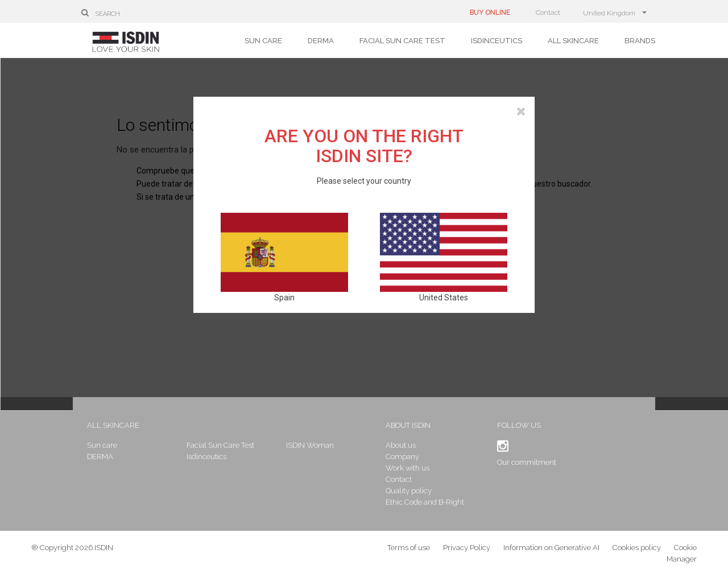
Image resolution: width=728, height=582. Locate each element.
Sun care (263, 41)
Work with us (408, 468)
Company (402, 457)
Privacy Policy (467, 548)
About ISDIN (408, 425)
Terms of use (409, 548)
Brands (640, 41)
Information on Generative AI (551, 548)
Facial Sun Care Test (402, 41)
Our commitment (527, 462)
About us (401, 445)
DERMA (321, 41)
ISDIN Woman (310, 445)
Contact (548, 13)
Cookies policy (637, 548)
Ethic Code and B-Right (425, 502)
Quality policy (409, 491)
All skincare (573, 41)
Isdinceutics (497, 41)
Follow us (519, 425)
